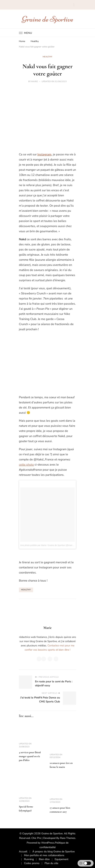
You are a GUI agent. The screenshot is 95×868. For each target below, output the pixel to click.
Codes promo (32, 863)
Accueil (23, 851)
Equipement (62, 859)
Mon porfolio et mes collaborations (44, 855)
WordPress (48, 843)
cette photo (26, 465)
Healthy (48, 57)
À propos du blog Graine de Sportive (54, 851)
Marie (35, 81)
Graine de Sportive (48, 19)
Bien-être (44, 859)
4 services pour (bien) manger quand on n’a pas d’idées (30, 756)
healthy (26, 590)
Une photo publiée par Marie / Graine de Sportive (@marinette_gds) (51, 545)
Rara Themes (68, 838)
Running (29, 859)
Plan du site (51, 863)
